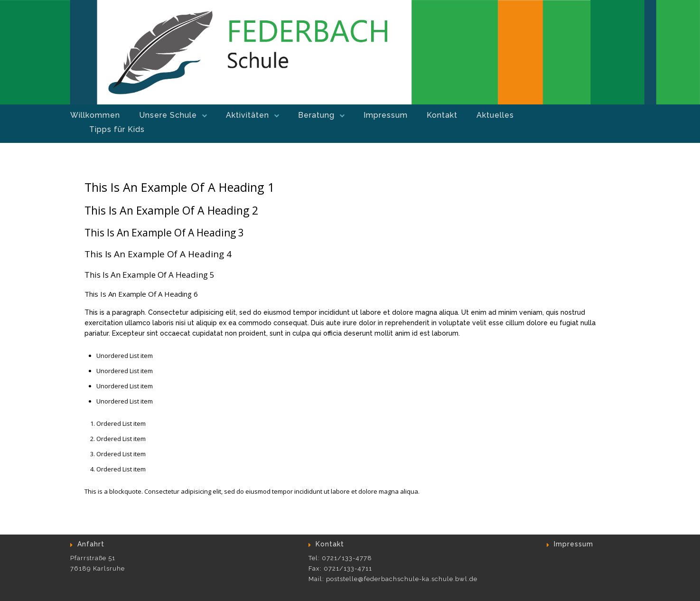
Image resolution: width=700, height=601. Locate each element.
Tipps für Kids (117, 129)
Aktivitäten (247, 115)
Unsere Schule (168, 115)
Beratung (316, 115)
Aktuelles (495, 115)
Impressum (386, 115)
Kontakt (442, 115)
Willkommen (95, 115)
